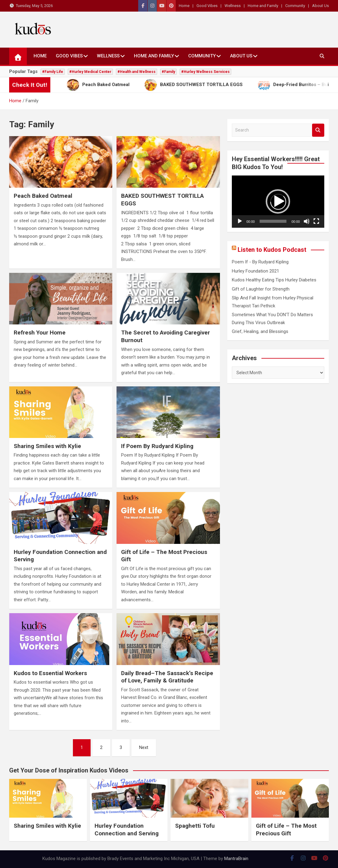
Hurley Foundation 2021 (255, 271)
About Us (320, 6)
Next (144, 747)
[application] (278, 202)
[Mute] (307, 221)
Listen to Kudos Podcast (272, 250)
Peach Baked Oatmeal (43, 196)
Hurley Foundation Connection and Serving (127, 830)
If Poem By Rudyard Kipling (157, 446)
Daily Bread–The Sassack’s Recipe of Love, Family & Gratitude (167, 677)
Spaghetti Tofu (195, 826)
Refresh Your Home (40, 333)
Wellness (233, 6)
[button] (278, 201)
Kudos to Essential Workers (50, 673)
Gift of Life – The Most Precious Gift (286, 830)
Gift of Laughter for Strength (261, 289)
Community (295, 6)
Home (184, 6)
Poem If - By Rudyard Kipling (260, 262)
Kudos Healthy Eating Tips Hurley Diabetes (274, 280)
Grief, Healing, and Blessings (260, 331)
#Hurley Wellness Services (205, 72)
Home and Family (263, 6)
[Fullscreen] (316, 221)
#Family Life (53, 72)
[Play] (240, 221)
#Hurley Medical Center (90, 72)
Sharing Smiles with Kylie (47, 446)
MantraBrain (236, 859)
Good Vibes (207, 6)
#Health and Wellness (137, 72)
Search (318, 130)
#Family (168, 72)
